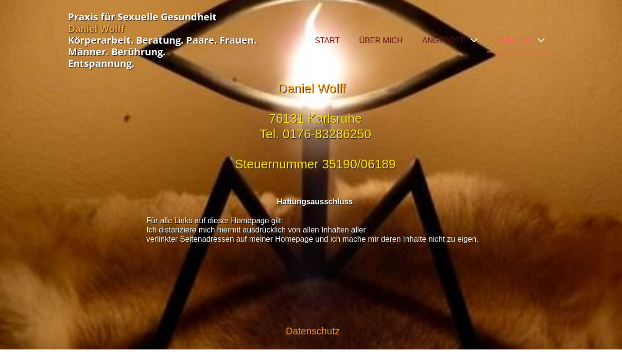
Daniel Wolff (96, 29)
